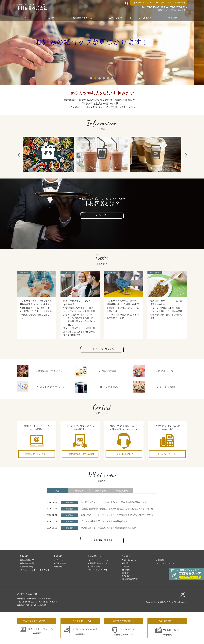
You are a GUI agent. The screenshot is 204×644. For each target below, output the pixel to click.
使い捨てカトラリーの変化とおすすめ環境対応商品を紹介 (108, 528)
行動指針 (126, 566)
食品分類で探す (27, 566)
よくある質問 (145, 18)
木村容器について (96, 556)
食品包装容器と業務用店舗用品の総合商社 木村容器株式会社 (32, 7)
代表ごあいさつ (129, 560)
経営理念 (126, 563)
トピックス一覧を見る (103, 349)
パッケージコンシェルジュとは (102, 560)
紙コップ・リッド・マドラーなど (35, 570)
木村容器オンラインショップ (143, 3)
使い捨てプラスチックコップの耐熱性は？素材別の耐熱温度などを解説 (115, 502)
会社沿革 (126, 573)
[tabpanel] (102, 43)
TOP (26, 18)
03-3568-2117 (125, 454)
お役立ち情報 (115, 18)
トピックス (59, 560)
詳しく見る (103, 215)
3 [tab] (100, 79)
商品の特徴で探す (28, 563)
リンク (159, 556)
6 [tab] (113, 79)
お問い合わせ (180, 3)
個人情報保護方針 (130, 579)
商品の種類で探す (28, 560)
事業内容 (126, 576)
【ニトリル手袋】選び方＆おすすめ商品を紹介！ (104, 521)
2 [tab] (96, 79)
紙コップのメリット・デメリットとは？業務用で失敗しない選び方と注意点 (117, 515)
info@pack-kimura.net (82, 454)
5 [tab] (108, 79)
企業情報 (173, 18)
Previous (8, 43)
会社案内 (126, 556)
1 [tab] (91, 79)
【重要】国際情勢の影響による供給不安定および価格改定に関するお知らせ (117, 509)
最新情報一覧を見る (103, 540)
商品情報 (50, 18)
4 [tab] (104, 79)
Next (195, 43)
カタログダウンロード (165, 3)
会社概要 (126, 570)
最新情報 (58, 556)
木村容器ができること (81, 18)
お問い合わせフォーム (38, 454)
